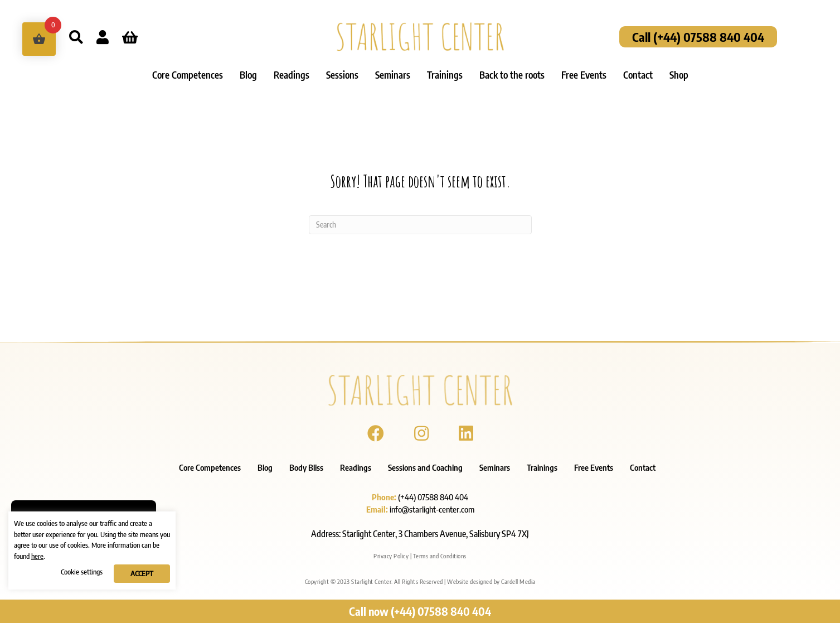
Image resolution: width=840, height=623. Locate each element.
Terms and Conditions (440, 556)
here (37, 556)
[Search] (420, 225)
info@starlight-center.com (432, 509)
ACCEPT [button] (142, 573)
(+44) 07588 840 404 (433, 497)
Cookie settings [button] (82, 572)
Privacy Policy (391, 556)
